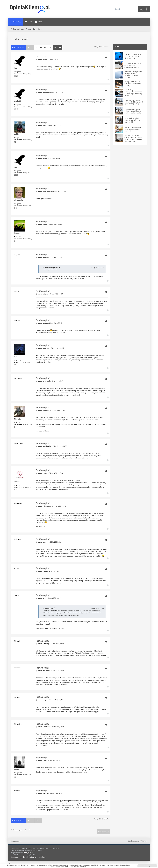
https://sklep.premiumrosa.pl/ (94, 734)
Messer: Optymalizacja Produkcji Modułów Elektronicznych (133, 56)
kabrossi (17, 357)
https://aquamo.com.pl (76, 807)
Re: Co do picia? (43, 90)
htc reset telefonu (42, 431)
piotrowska (19, 200)
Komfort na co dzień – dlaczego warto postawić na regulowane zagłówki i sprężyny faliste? (134, 138)
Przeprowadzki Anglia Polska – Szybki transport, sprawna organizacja (134, 102)
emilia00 (18, 101)
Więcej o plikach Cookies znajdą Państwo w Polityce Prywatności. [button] (69, 867)
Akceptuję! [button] (147, 866)
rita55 (16, 482)
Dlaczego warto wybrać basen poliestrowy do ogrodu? (133, 129)
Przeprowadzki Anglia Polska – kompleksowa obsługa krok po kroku (133, 111)
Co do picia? (19, 39)
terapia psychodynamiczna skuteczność (50, 628)
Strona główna (16, 841)
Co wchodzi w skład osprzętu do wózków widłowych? (132, 120)
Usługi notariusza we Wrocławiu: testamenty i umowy (133, 84)
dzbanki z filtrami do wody (50, 770)
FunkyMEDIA (28, 853)
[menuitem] (28, 22)
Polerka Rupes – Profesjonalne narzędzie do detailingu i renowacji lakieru (133, 93)
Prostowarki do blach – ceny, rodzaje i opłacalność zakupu (133, 65)
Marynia (17, 419)
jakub (16, 233)
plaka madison (41, 527)
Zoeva (17, 769)
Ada (16, 68)
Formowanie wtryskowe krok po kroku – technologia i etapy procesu (133, 75)
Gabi (16, 134)
